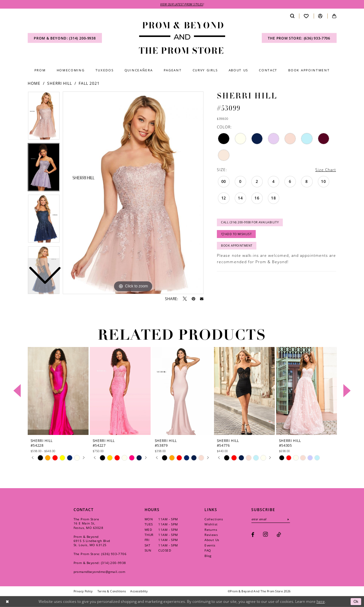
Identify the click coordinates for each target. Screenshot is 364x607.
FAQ (208, 550)
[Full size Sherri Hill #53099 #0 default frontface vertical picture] (133, 193)
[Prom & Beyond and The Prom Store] (182, 38)
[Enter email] (271, 519)
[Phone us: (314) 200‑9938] (65, 38)
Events (210, 545)
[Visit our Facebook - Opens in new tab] (253, 535)
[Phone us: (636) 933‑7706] (299, 38)
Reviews (211, 535)
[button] (321, 16)
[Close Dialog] (7, 601)
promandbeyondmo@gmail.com (100, 572)
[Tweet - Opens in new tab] (185, 299)
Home (34, 83)
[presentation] (58, 391)
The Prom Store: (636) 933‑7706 (100, 554)
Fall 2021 (89, 83)
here (321, 601)
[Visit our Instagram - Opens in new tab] (265, 535)
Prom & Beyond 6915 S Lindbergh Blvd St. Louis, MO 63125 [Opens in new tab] (92, 541)
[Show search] (292, 16)
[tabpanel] (133, 193)
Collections (214, 519)
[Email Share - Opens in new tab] (202, 299)
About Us (212, 540)
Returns (211, 530)
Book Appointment (237, 246)
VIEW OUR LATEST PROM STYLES (182, 4)
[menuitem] (65, 38)
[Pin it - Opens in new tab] (193, 299)
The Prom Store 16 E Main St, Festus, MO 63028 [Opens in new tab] (89, 523)
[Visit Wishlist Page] (306, 16)
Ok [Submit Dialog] (356, 601)
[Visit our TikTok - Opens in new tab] (279, 535)
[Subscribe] (288, 519)
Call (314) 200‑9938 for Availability (250, 222)
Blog (208, 556)
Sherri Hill (60, 83)
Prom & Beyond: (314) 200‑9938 (100, 563)
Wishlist (211, 524)
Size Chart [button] (326, 170)
